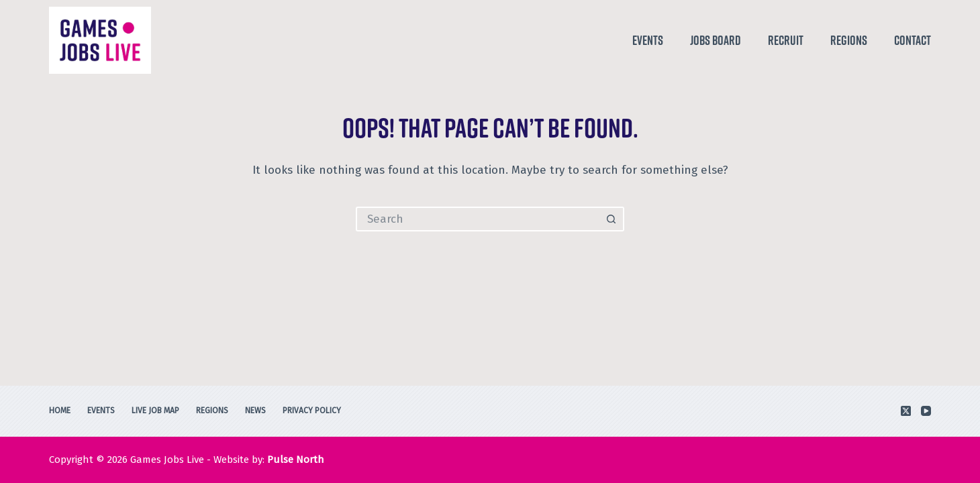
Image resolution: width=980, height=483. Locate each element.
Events (648, 40)
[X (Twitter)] (906, 411)
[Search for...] (478, 219)
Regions (849, 40)
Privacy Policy (312, 411)
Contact (913, 40)
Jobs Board (716, 40)
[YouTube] (926, 411)
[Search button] (612, 219)
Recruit (786, 40)
